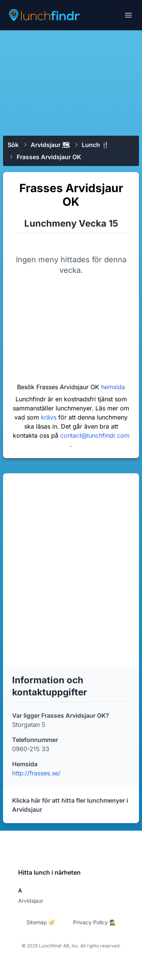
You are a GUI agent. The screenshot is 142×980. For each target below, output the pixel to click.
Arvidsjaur (31, 901)
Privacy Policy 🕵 (94, 922)
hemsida (113, 387)
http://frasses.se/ (36, 773)
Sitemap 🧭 (41, 922)
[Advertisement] (71, 82)
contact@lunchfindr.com (95, 435)
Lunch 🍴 (95, 145)
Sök (13, 145)
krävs (50, 417)
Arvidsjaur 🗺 (50, 145)
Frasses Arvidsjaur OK (49, 157)
